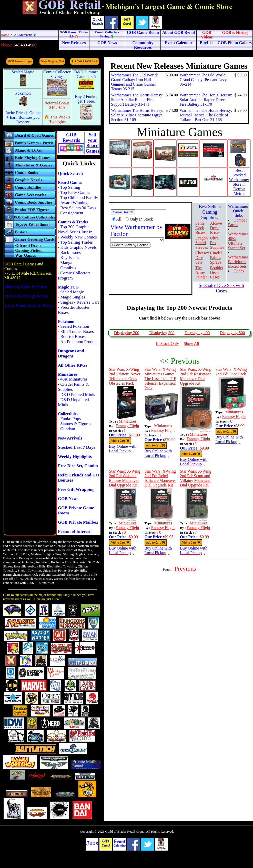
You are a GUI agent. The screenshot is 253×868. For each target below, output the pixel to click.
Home (5, 35)
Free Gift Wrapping (76, 489)
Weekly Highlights (75, 457)
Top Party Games (75, 192)
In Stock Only (167, 343)
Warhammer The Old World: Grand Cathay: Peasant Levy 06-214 (203, 80)
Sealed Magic (72, 292)
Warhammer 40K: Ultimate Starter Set (238, 241)
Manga (66, 263)
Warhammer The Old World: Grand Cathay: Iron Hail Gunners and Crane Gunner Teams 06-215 (134, 82)
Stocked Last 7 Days (77, 447)
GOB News (68, 499)
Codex (239, 271)
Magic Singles (73, 297)
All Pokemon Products (80, 342)
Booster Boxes (73, 337)
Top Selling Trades (77, 242)
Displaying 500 (232, 333)
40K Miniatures (74, 379)
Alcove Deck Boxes (216, 228)
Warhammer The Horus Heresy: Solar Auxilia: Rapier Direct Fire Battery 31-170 (206, 100)
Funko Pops (70, 419)
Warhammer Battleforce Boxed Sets (238, 262)
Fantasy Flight (127, 426)
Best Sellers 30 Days (78, 208)
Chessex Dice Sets (202, 258)
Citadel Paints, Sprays (216, 258)
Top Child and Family (79, 198)
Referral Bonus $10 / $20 (57, 105)
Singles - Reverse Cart (80, 302)
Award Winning (74, 203)
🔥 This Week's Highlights (57, 119)
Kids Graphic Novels (78, 247)
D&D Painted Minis (78, 395)
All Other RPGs (73, 365)
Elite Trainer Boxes (77, 331)
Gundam (68, 429)
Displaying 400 (197, 333)
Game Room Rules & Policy (29, 305)
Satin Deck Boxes (200, 228)
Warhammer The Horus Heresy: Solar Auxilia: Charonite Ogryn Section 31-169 (137, 115)
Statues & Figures (76, 424)
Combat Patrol (237, 222)
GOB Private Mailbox (78, 522)
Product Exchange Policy (26, 296)
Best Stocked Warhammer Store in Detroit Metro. (239, 182)
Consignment (72, 213)
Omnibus (68, 268)
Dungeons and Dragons (71, 353)
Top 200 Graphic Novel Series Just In (75, 229)
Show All (191, 343)
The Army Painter (201, 272)
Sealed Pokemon (75, 326)
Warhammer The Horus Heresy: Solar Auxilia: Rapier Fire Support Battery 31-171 (137, 100)
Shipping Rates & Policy (26, 287)
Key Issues (70, 258)
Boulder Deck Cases (217, 272)
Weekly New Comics (78, 237)
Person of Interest (74, 531)
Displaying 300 (162, 333)
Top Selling (70, 187)
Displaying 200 (127, 333)
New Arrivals (70, 438)
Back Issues (70, 252)
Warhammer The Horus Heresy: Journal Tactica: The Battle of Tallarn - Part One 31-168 (206, 115)
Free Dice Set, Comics (78, 466)
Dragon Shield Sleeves (202, 243)
